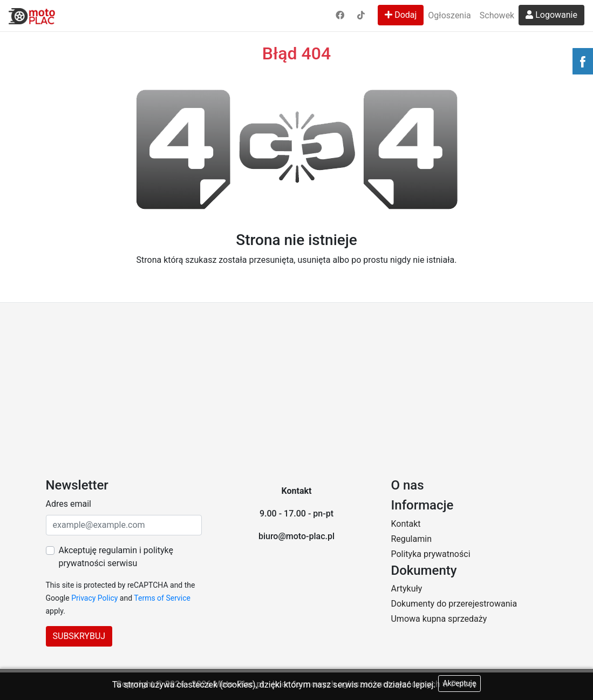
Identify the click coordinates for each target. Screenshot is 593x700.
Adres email (69, 504)
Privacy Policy (94, 598)
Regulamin (411, 539)
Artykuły (406, 589)
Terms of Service (162, 598)
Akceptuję (460, 683)
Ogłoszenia (449, 15)
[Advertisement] (296, 384)
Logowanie (551, 15)
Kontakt (405, 524)
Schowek (497, 15)
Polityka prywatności (430, 554)
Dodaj (401, 15)
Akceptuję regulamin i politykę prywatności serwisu (116, 557)
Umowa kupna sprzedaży (439, 619)
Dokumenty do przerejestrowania (454, 604)
